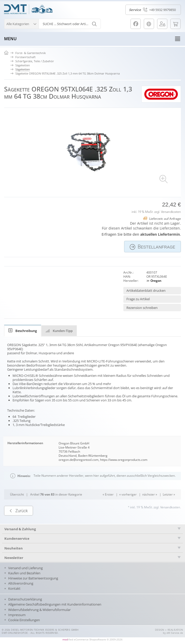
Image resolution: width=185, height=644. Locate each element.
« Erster (108, 504)
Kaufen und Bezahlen (24, 573)
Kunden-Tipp (59, 331)
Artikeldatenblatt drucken (146, 290)
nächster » (150, 504)
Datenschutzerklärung (25, 599)
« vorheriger (128, 504)
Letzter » (169, 504)
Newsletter (14, 558)
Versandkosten (171, 212)
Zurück (19, 520)
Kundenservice (17, 538)
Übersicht (17, 504)
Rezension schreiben (142, 308)
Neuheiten (14, 548)
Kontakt (14, 588)
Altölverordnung (21, 583)
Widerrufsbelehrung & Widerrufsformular (39, 610)
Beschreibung (23, 331)
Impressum (17, 615)
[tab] (23, 331)
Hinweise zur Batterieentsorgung (33, 578)
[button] (21, 23)
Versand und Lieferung (25, 568)
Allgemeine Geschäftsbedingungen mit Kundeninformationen (55, 604)
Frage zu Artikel (138, 299)
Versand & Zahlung (20, 529)
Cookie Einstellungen (24, 620)
